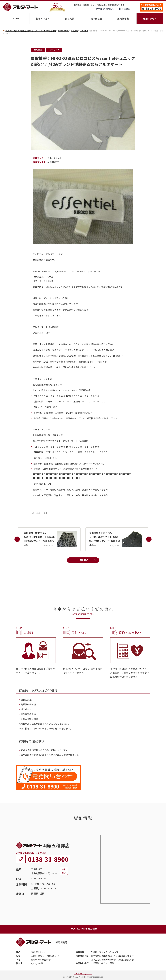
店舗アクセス (150, 18)
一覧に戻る (83, 560)
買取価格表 (96, 18)
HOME (16, 18)
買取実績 (70, 18)
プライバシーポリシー (83, 974)
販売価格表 (123, 18)
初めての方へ (43, 18)
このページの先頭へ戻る (83, 929)
